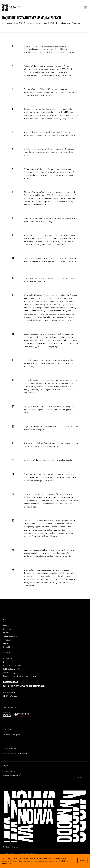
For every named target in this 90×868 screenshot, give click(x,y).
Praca (6, 643)
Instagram (16, 735)
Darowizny (8, 658)
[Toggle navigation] (85, 8)
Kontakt (6, 647)
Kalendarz (8, 629)
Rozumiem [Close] (83, 860)
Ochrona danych (10, 673)
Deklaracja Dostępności (13, 666)
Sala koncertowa (10, 636)
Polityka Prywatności (12, 669)
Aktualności (8, 640)
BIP (5, 662)
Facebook (6, 735)
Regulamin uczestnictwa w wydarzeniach (20, 676)
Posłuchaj (7, 626)
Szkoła (6, 633)
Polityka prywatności (10, 853)
